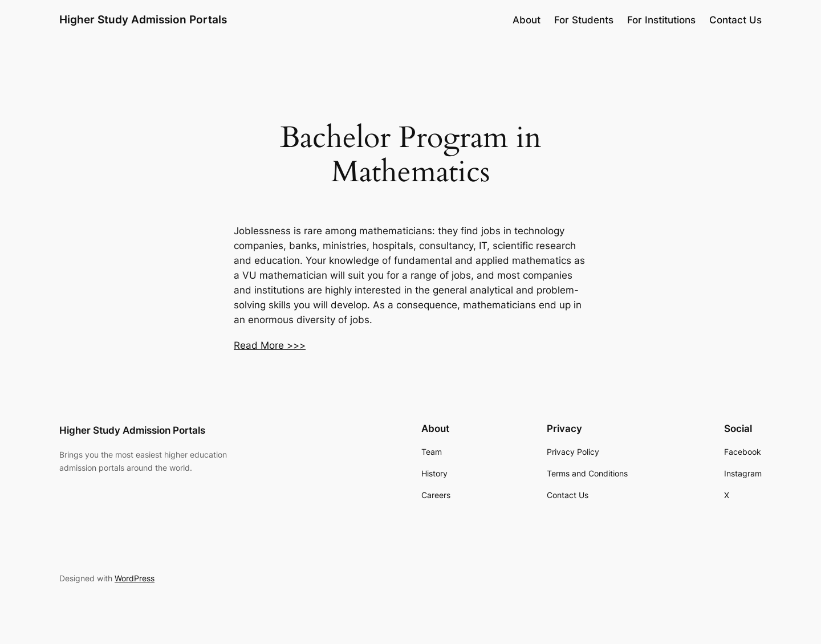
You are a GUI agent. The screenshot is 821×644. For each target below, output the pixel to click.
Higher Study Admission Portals (143, 19)
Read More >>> (270, 345)
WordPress (135, 578)
